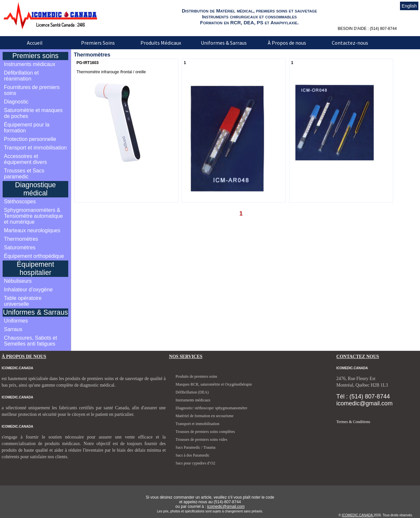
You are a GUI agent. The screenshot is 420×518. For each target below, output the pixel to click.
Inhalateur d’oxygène (28, 290)
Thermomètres (21, 239)
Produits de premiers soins (196, 376)
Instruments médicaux (30, 64)
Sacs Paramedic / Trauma (196, 447)
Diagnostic (16, 102)
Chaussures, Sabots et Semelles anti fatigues (31, 341)
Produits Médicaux (161, 43)
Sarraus (13, 329)
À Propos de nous (287, 43)
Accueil (35, 43)
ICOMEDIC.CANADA (358, 515)
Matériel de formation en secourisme (205, 416)
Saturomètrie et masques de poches (33, 113)
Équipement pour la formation (27, 128)
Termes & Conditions (353, 422)
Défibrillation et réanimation (21, 76)
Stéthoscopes (20, 202)
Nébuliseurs (18, 281)
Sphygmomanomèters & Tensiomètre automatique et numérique (33, 216)
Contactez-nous (350, 43)
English (409, 6)
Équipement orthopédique (34, 256)
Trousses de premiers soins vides (201, 439)
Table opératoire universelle (23, 301)
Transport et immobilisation (35, 148)
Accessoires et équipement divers (25, 159)
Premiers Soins (98, 43)
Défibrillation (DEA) (192, 392)
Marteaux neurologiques (32, 230)
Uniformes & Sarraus (224, 43)
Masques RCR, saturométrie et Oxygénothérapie (214, 384)
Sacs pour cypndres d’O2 (195, 463)
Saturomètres (20, 248)
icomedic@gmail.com (226, 507)
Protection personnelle (30, 139)
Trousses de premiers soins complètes (205, 432)
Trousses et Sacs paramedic (24, 174)
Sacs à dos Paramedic (193, 455)
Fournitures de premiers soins (32, 90)
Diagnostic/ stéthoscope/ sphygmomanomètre (211, 408)
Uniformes (16, 321)
